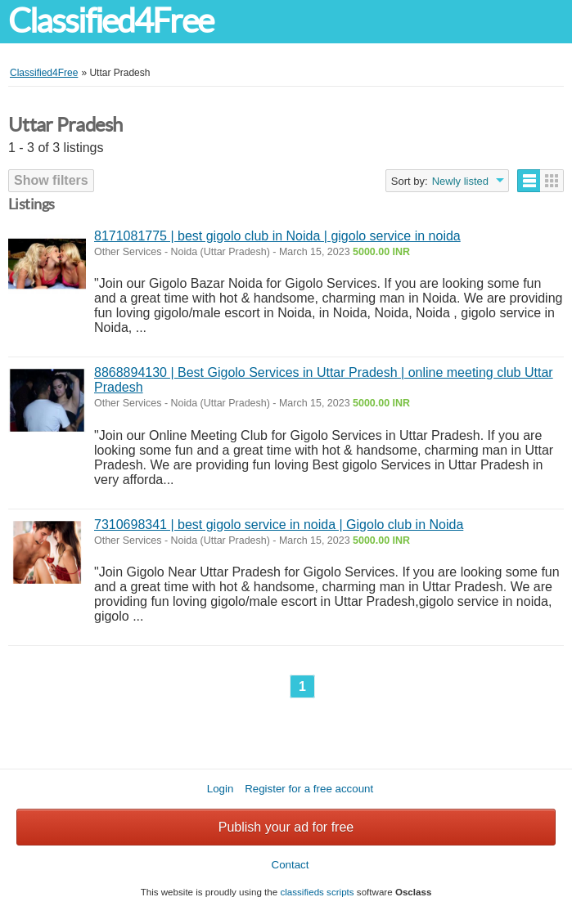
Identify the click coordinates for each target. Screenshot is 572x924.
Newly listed (460, 181)
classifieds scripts (317, 892)
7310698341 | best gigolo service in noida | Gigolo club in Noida (279, 525)
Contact (291, 865)
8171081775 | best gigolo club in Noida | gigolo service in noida (277, 236)
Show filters (51, 180)
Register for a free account (309, 789)
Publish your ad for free (286, 827)
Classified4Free (110, 21)
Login (221, 789)
